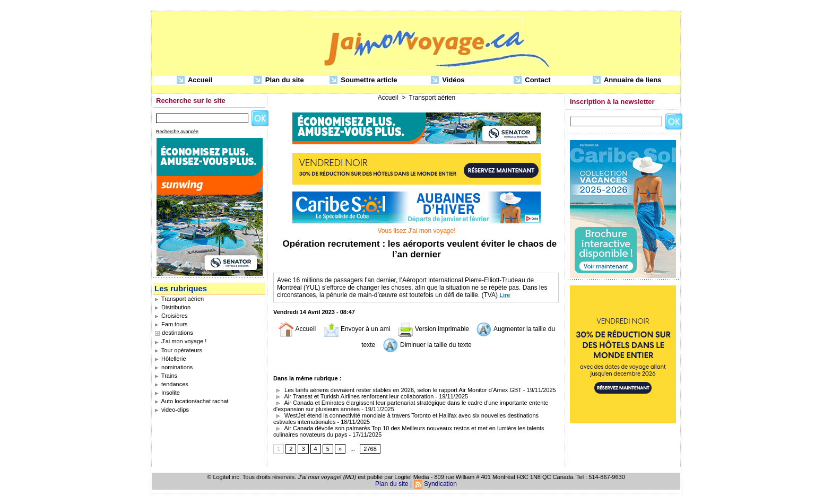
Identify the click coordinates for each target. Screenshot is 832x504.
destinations (177, 333)
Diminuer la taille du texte (427, 345)
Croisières (171, 316)
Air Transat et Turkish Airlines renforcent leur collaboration (353, 396)
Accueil (194, 80)
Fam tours (171, 324)
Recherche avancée (177, 132)
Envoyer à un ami (357, 329)
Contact (532, 80)
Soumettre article (363, 80)
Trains (166, 376)
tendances (171, 384)
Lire (505, 295)
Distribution (172, 307)
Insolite (167, 393)
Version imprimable (433, 329)
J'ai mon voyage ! (180, 341)
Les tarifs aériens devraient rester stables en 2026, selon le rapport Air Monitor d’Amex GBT (397, 390)
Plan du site (279, 80)
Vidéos (448, 80)
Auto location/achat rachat (192, 401)
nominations (174, 367)
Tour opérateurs (178, 350)
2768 (370, 449)
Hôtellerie (170, 359)
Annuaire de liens (627, 80)
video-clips (172, 410)
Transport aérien (179, 299)
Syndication (440, 484)
